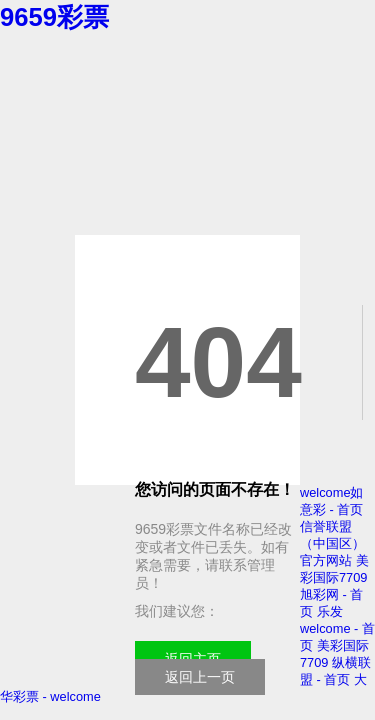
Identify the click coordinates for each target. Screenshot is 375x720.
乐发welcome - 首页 (337, 628)
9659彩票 (54, 17)
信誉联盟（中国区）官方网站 (332, 543)
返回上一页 (200, 677)
